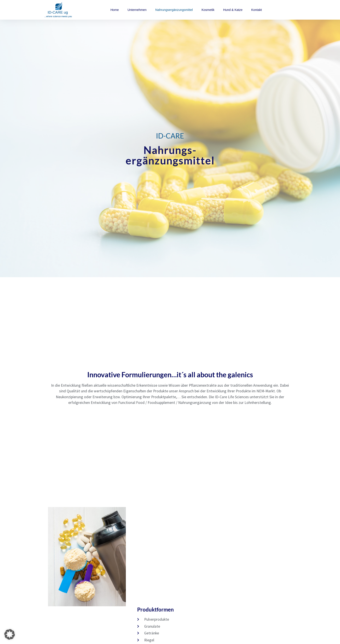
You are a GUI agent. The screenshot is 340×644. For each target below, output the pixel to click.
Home (114, 10)
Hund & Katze (233, 10)
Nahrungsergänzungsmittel (174, 10)
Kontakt (257, 10)
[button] (10, 634)
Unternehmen (137, 10)
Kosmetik (208, 10)
